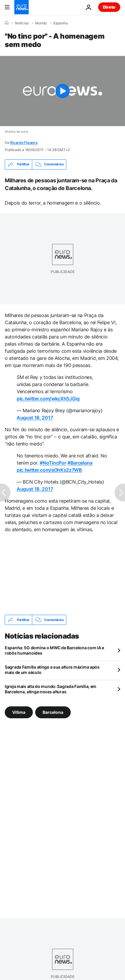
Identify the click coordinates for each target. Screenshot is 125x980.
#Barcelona (80, 463)
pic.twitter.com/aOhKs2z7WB (49, 470)
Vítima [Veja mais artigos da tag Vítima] (19, 712)
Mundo (41, 23)
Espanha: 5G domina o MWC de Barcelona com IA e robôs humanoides (54, 650)
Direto (109, 7)
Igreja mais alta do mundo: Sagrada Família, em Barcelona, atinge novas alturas (51, 689)
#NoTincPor (53, 463)
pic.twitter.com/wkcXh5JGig (48, 399)
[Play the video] (62, 91)
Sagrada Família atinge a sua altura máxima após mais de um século (52, 670)
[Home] (7, 23)
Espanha (61, 23)
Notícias (22, 23)
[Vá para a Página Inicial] (21, 7)
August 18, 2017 (35, 418)
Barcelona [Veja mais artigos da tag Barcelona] (53, 712)
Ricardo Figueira (24, 143)
